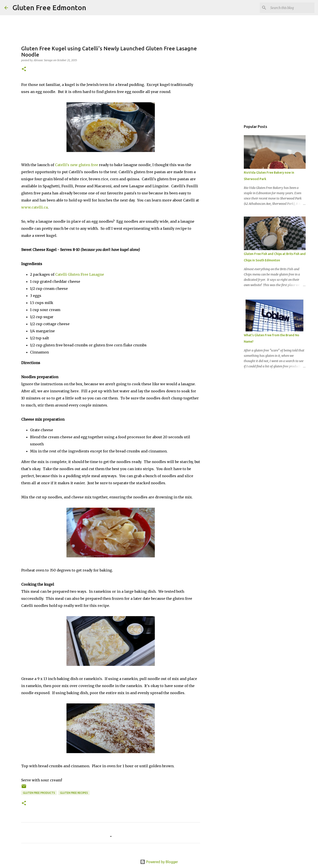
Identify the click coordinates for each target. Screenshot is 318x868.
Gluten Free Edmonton (49, 8)
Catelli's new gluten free (77, 165)
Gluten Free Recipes (74, 793)
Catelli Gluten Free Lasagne (80, 274)
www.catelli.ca (34, 207)
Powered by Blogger (159, 862)
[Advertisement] (230, 191)
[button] (24, 69)
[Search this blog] (291, 8)
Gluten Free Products (39, 793)
